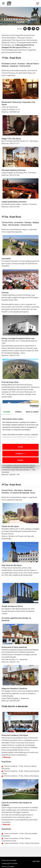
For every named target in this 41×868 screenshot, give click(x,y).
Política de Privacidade (9, 860)
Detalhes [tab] (18, 412)
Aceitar (21, 447)
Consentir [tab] (7, 412)
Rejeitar (20, 460)
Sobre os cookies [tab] (32, 412)
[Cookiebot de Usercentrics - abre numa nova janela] (30, 406)
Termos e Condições (8, 866)
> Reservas (6, 757)
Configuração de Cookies (9, 863)
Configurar (21, 453)
